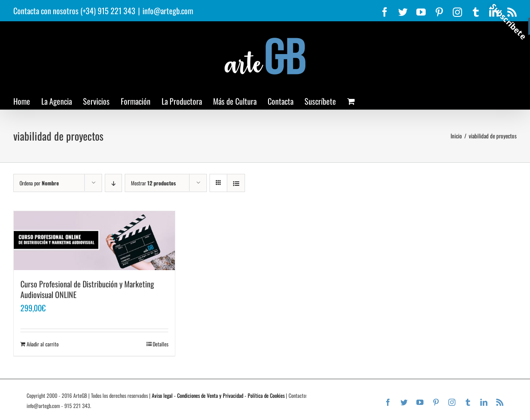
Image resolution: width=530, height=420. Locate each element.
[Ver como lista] (236, 183)
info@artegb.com (168, 11)
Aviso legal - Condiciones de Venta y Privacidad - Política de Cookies (218, 395)
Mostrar (153, 183)
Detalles (160, 344)
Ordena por (39, 183)
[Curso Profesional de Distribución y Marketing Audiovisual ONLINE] (94, 241)
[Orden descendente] (113, 183)
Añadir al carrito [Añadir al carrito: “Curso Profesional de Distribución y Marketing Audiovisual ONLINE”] (43, 344)
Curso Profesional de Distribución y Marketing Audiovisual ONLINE (87, 289)
